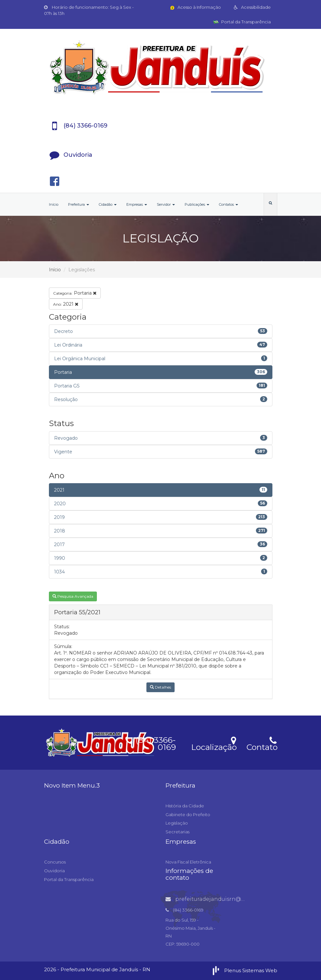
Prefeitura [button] (79, 204)
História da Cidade (185, 806)
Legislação (177, 823)
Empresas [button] (137, 204)
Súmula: (63, 646)
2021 (66, 304)
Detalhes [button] (160, 687)
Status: (62, 627)
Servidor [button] (166, 204)
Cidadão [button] (108, 204)
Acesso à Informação (195, 7)
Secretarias (178, 832)
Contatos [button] (229, 204)
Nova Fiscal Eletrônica (188, 862)
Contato (262, 743)
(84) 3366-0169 (151, 742)
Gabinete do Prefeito (188, 815)
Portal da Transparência (242, 22)
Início (54, 204)
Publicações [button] (197, 204)
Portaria (75, 293)
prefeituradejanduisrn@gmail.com (218, 899)
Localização (214, 743)
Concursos (55, 862)
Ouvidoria (54, 871)
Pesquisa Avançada (73, 596)
